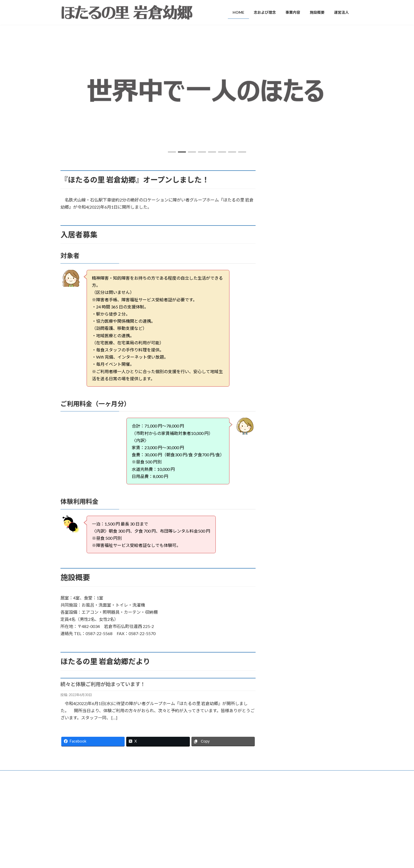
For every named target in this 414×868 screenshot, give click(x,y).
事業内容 (170, 814)
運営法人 (170, 841)
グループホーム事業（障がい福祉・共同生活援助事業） (207, 823)
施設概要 (170, 832)
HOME (169, 796)
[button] (172, 152)
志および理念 (173, 804)
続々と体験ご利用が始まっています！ (103, 684)
